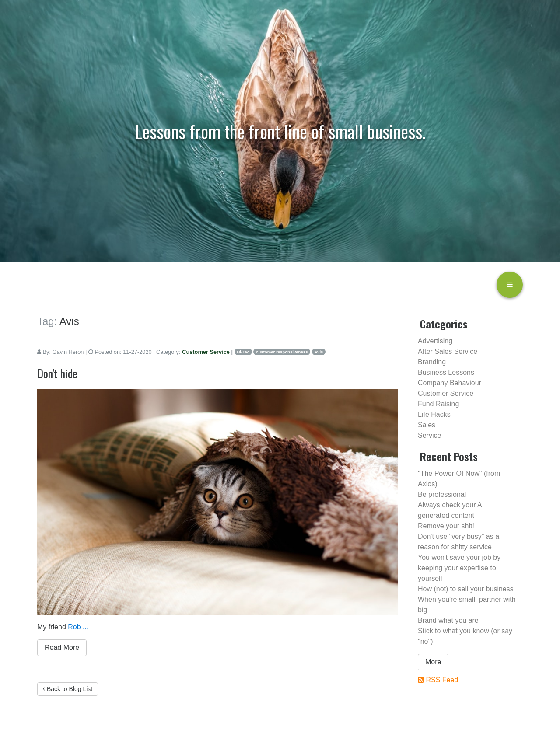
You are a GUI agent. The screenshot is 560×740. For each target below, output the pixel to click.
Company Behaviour (450, 383)
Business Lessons (446, 372)
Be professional (442, 494)
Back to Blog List (68, 689)
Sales (427, 425)
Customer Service (206, 352)
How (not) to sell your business (466, 589)
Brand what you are (448, 620)
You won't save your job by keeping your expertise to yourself (459, 568)
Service (429, 435)
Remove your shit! (446, 526)
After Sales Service (448, 351)
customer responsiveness (282, 352)
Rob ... (78, 627)
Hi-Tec (243, 352)
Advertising (435, 341)
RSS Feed (442, 680)
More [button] (433, 662)
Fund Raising (438, 404)
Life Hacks (434, 414)
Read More (62, 647)
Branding (432, 362)
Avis (319, 352)
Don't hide (57, 373)
